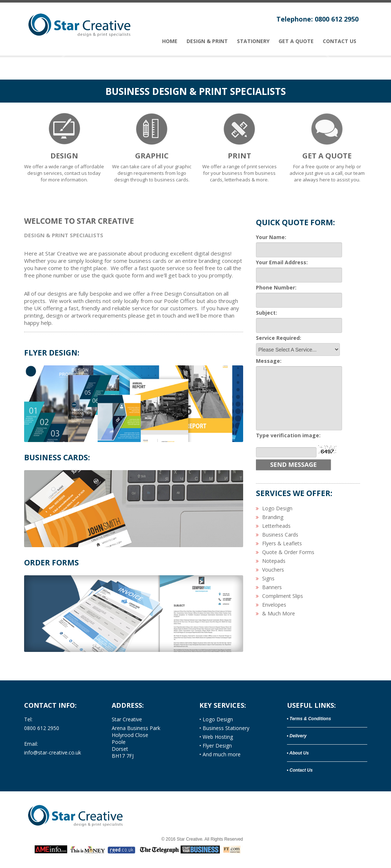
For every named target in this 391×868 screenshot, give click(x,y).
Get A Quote (296, 41)
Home (170, 41)
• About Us (298, 753)
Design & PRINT (207, 41)
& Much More (279, 613)
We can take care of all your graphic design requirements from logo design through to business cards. (152, 146)
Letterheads (276, 526)
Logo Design (277, 508)
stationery (253, 41)
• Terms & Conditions (309, 719)
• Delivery (297, 736)
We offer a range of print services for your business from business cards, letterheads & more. (239, 146)
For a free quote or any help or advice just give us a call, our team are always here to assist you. (327, 146)
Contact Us (340, 41)
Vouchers (273, 570)
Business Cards (280, 535)
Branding (273, 517)
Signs (268, 578)
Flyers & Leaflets (282, 543)
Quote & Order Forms (288, 552)
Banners (272, 587)
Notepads (274, 561)
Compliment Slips (283, 596)
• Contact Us (300, 770)
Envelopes (274, 605)
